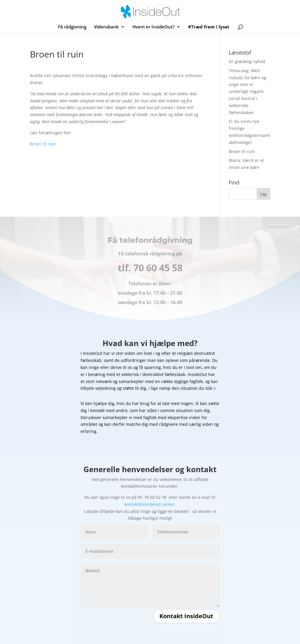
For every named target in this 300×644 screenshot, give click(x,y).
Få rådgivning (72, 27)
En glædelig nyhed (247, 61)
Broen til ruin (43, 144)
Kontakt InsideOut (186, 616)
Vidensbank (106, 27)
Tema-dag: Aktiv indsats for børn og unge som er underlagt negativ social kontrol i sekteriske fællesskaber (248, 91)
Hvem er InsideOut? (154, 27)
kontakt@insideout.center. (150, 504)
